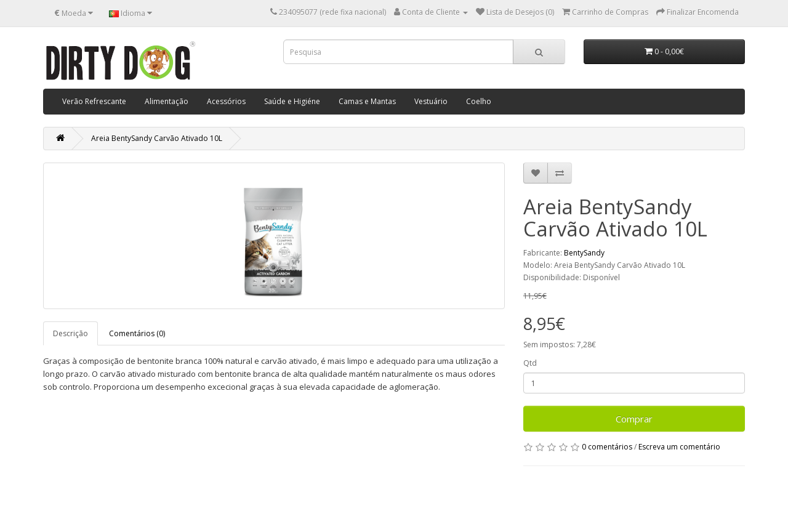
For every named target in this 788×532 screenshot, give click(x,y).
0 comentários (607, 447)
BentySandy (584, 253)
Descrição (70, 333)
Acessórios (226, 101)
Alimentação (167, 101)
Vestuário (431, 101)
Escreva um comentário (679, 447)
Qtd (530, 363)
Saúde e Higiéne (292, 101)
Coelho (479, 101)
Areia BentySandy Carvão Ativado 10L (157, 138)
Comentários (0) (137, 333)
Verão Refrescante (94, 101)
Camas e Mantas (367, 101)
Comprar (634, 419)
